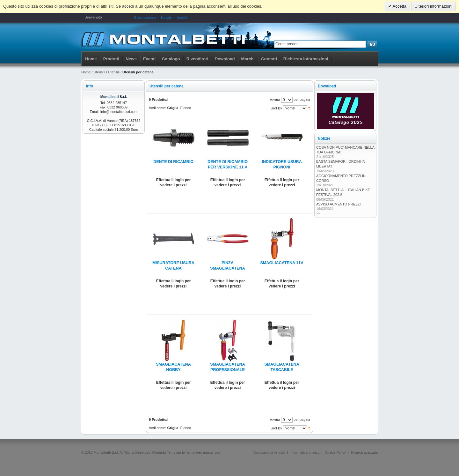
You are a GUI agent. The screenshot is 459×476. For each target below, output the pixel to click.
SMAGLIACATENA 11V (282, 263)
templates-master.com (204, 452)
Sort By (276, 108)
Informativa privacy (305, 452)
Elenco (186, 108)
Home (91, 59)
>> (318, 213)
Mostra (275, 100)
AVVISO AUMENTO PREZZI (339, 204)
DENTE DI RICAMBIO (173, 162)
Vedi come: (157, 108)
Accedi (182, 18)
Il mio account (145, 18)
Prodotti (111, 59)
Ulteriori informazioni (433, 6)
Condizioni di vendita (269, 452)
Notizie (166, 18)
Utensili (99, 72)
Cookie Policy (335, 452)
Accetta (399, 6)
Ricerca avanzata (364, 452)
